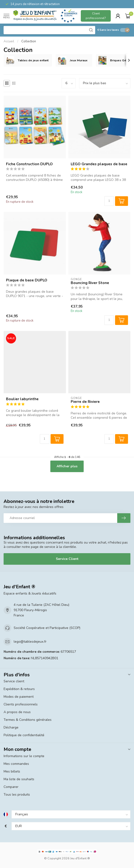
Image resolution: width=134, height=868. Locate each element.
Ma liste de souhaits (19, 779)
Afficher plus (67, 466)
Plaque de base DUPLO (27, 280)
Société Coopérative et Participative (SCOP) (47, 628)
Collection (29, 41)
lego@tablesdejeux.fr (30, 642)
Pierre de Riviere (85, 402)
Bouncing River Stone (90, 283)
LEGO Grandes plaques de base (99, 164)
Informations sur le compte (24, 756)
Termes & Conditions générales (28, 720)
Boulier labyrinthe (22, 399)
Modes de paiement (19, 697)
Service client (14, 681)
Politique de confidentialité (24, 735)
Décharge (11, 727)
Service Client (67, 559)
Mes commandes (16, 764)
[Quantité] (109, 201)
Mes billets (12, 771)
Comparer (11, 787)
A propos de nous (17, 712)
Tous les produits (17, 795)
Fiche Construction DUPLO (29, 164)
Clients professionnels (21, 704)
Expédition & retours (19, 689)
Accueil (9, 41)
